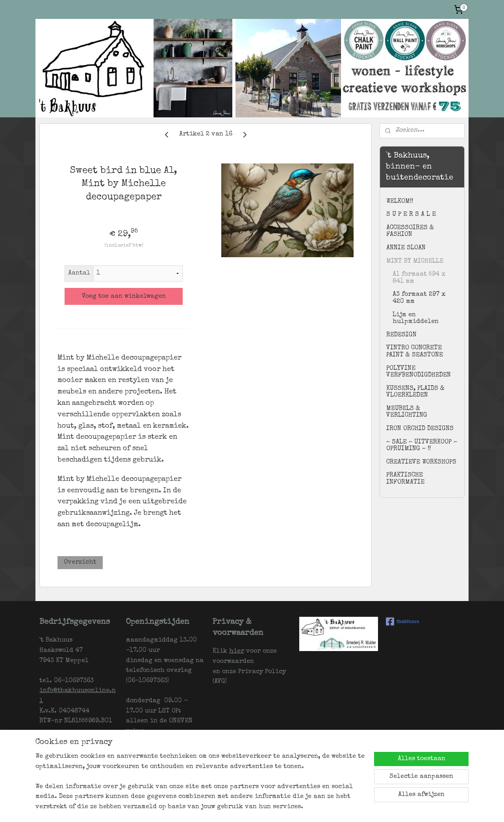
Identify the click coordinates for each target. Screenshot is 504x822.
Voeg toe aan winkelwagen (124, 297)
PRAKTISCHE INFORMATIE (405, 479)
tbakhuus (403, 622)
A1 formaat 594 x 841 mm (419, 278)
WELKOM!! (400, 202)
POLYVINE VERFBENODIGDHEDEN (419, 372)
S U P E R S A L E (411, 215)
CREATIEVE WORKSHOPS (421, 462)
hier (237, 651)
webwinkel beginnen (296, 808)
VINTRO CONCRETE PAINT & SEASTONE (415, 352)
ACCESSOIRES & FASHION (410, 232)
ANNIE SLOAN (406, 248)
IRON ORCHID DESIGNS (420, 429)
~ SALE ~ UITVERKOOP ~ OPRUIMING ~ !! (422, 446)
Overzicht (80, 562)
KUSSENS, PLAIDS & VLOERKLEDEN (415, 392)
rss (266, 808)
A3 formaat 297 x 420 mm (419, 298)
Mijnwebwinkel (365, 808)
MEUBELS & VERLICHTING (407, 412)
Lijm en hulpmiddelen (416, 319)
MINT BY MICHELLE (415, 262)
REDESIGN (401, 335)
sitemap (251, 808)
